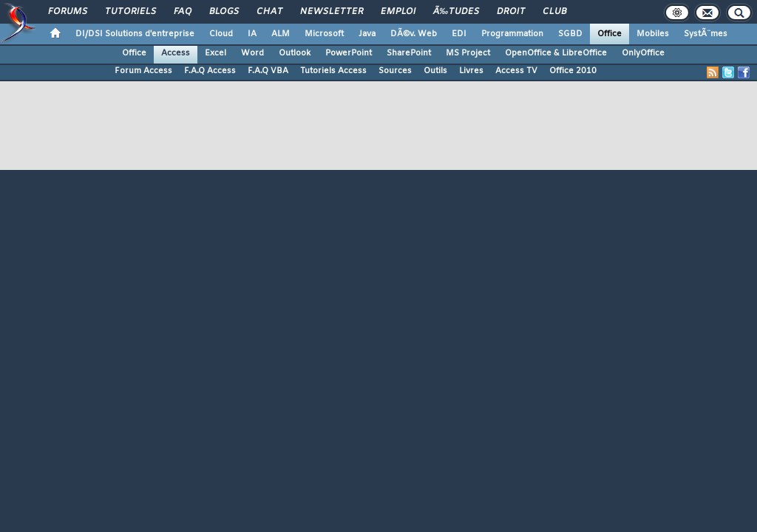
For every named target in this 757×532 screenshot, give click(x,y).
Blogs (224, 12)
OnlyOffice (643, 53)
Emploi (398, 12)
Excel (215, 53)
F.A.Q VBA (268, 71)
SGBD (570, 34)
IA (252, 34)
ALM (281, 34)
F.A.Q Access (210, 71)
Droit (511, 12)
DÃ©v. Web (414, 34)
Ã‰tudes (456, 12)
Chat (269, 12)
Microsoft (324, 34)
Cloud (221, 34)
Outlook (295, 53)
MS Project (468, 53)
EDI (459, 34)
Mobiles (653, 34)
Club (554, 12)
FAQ (183, 12)
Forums (68, 12)
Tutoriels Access (333, 71)
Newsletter (332, 12)
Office (610, 34)
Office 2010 (573, 71)
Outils (435, 71)
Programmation (512, 34)
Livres (471, 71)
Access (176, 53)
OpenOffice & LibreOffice (556, 53)
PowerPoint (349, 53)
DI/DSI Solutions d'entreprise (135, 34)
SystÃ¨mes (706, 34)
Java (367, 34)
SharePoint (409, 53)
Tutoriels (130, 12)
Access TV (516, 71)
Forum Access (143, 71)
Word (252, 53)
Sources (395, 71)
